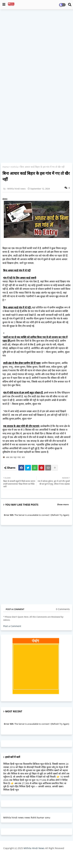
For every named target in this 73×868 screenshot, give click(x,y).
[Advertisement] (36, 49)
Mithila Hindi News (34, 848)
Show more (63, 504)
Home (6, 167)
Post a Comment (12, 626)
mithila (14, 167)
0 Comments (63, 609)
